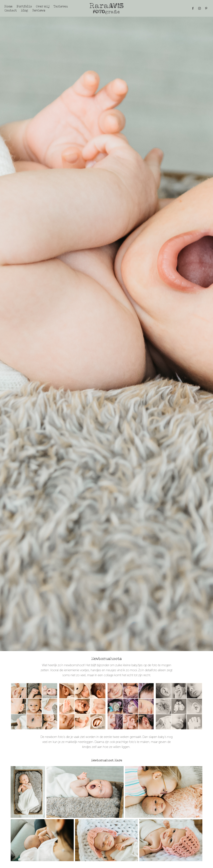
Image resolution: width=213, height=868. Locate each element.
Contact (11, 10)
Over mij (43, 6)
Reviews (39, 10)
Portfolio (24, 6)
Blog (24, 10)
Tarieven (61, 6)
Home (8, 6)
